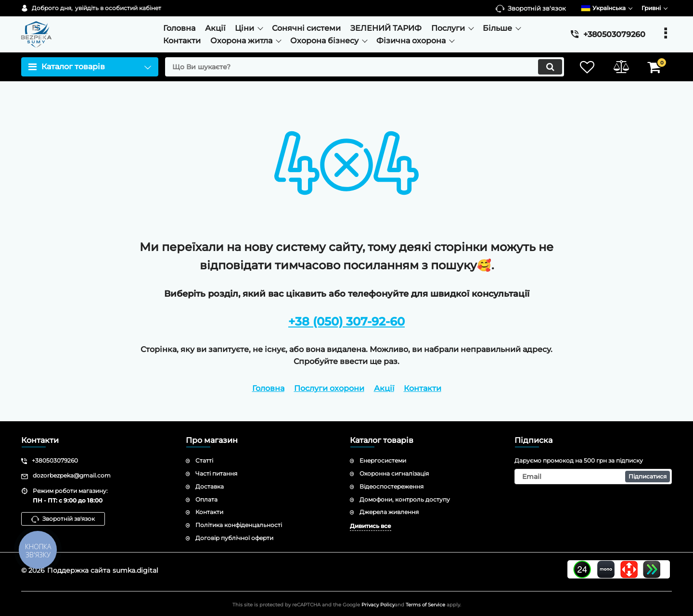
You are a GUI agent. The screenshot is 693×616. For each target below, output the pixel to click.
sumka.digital (135, 570)
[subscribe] (593, 477)
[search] (365, 67)
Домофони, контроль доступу (405, 499)
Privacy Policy (378, 605)
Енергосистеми (383, 460)
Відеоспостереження (391, 486)
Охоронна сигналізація (394, 473)
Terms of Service (425, 605)
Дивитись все (371, 526)
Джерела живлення (389, 512)
